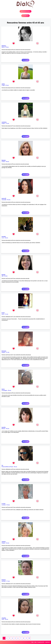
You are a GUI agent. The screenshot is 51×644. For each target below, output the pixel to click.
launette (4, 427)
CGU (35, 642)
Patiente (4, 580)
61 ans (7, 314)
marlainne (4, 122)
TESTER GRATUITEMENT (26, 11)
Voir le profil (25, 60)
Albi (3, 276)
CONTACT (48, 642)
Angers (3, 123)
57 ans (7, 123)
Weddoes (4, 46)
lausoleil (4, 237)
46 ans (7, 619)
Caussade (4, 200)
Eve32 (3, 313)
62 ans (7, 85)
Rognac (3, 352)
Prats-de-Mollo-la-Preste (7, 467)
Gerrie (3, 389)
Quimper (4, 581)
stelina (3, 84)
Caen (3, 619)
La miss (4, 504)
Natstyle (4, 160)
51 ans (8, 581)
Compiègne (4, 390)
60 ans (6, 238)
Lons (3, 238)
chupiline (4, 618)
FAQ (32, 642)
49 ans (9, 390)
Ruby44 (3, 275)
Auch (3, 314)
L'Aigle (3, 85)
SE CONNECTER (25, 16)
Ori (2, 465)
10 (29, 638)
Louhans (4, 505)
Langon (3, 543)
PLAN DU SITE (41, 642)
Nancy (3, 47)
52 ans (8, 505)
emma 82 (4, 198)
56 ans (9, 200)
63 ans (8, 543)
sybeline (4, 542)
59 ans (7, 162)
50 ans (7, 47)
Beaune (3, 429)
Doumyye (4, 351)
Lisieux (3, 162)
